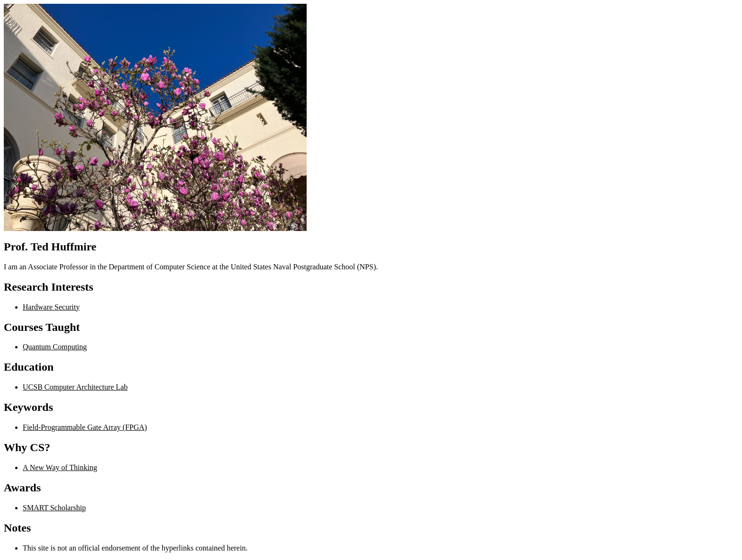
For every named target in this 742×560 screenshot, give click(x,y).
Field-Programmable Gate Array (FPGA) (85, 427)
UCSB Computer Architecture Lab (75, 387)
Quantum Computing (55, 347)
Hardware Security (51, 307)
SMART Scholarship (54, 508)
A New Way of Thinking (60, 467)
